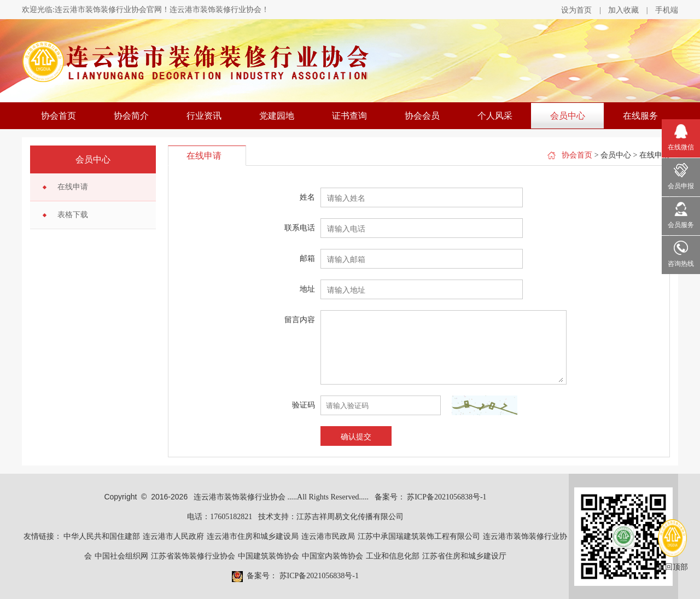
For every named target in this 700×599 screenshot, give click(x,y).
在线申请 (73, 187)
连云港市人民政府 (173, 536)
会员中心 (568, 116)
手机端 (667, 10)
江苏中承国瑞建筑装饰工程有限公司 (419, 536)
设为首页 (576, 10)
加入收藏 (623, 10)
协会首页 (59, 116)
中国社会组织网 (121, 556)
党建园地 (277, 116)
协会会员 (422, 116)
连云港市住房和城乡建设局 (253, 536)
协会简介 (131, 116)
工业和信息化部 (393, 556)
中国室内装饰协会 (332, 556)
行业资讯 (204, 116)
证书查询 (349, 116)
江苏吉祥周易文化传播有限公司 (350, 517)
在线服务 (640, 116)
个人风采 (495, 116)
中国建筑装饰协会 (269, 556)
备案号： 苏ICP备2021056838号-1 (431, 497)
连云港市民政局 (328, 536)
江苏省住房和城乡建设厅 (464, 556)
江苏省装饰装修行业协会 (193, 556)
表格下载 (73, 215)
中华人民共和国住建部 (102, 536)
